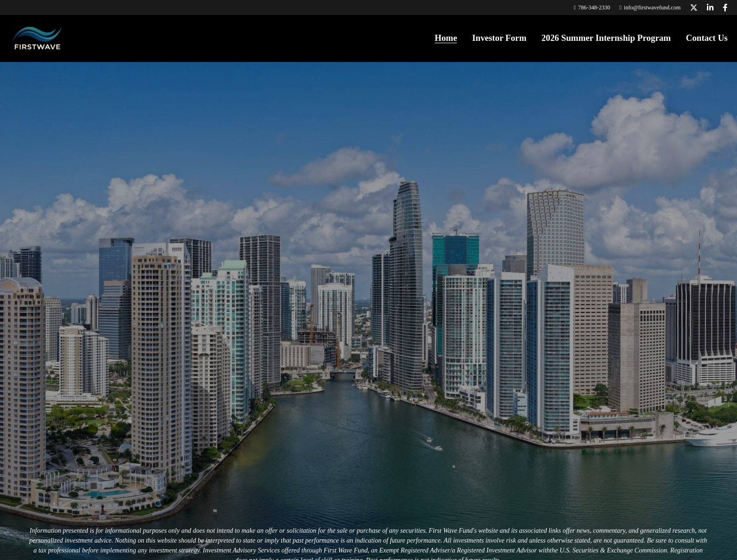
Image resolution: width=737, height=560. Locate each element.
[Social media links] (694, 8)
